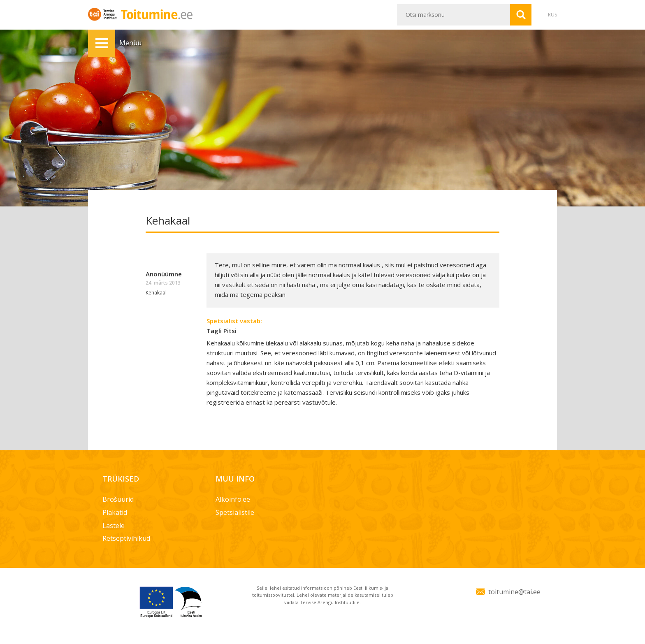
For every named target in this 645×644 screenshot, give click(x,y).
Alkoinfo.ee (233, 499)
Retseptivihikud (126, 538)
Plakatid (115, 512)
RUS (552, 15)
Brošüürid (118, 499)
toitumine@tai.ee (514, 592)
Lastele (114, 526)
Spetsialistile (235, 512)
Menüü (102, 43)
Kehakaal (156, 293)
